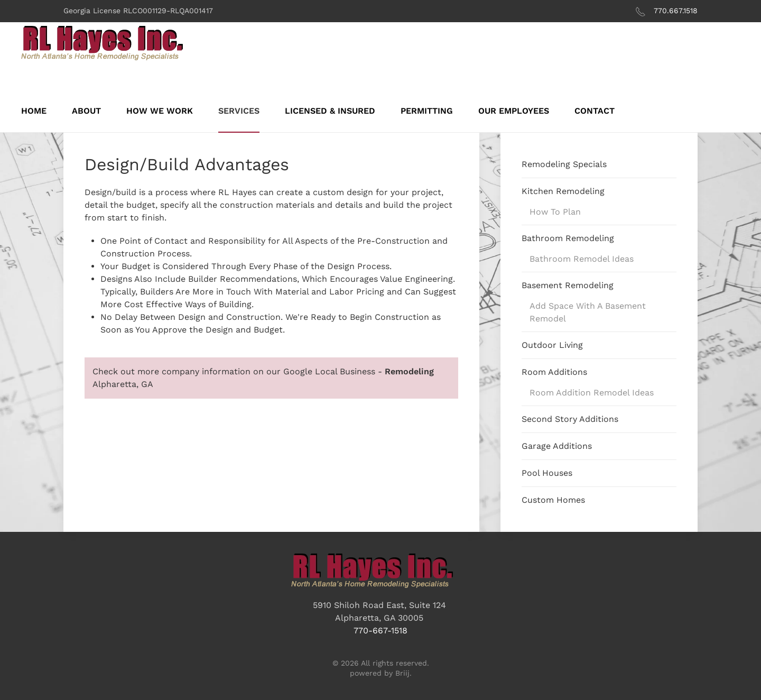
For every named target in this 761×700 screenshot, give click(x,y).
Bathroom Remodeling (568, 238)
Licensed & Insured (330, 111)
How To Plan (555, 212)
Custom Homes (553, 500)
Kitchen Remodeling (563, 191)
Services (239, 111)
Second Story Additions (570, 419)
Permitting (427, 111)
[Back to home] (111, 43)
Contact (595, 111)
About (86, 111)
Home (34, 111)
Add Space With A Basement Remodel (588, 312)
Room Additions (554, 372)
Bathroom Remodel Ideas (582, 259)
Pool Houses (547, 473)
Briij (402, 673)
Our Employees (514, 111)
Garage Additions (557, 446)
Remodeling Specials (564, 164)
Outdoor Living (552, 345)
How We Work (160, 111)
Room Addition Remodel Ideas (592, 393)
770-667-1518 (380, 630)
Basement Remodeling (568, 285)
